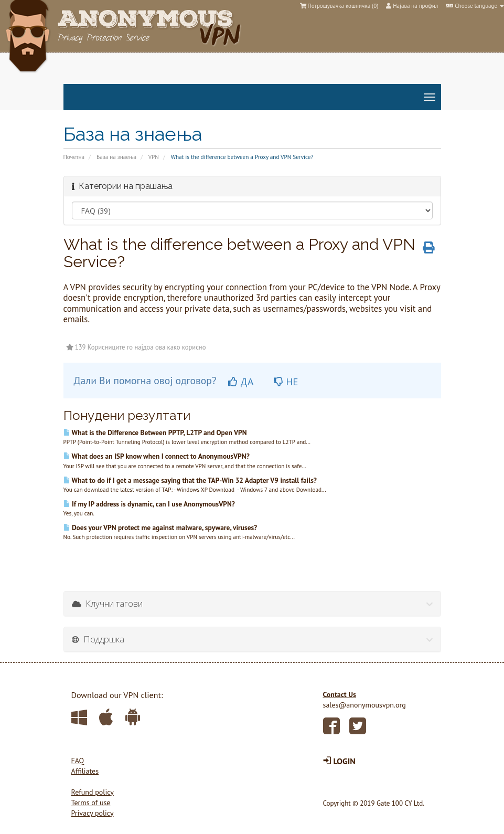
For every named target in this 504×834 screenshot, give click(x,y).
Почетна (74, 157)
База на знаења (116, 157)
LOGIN (339, 761)
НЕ (286, 382)
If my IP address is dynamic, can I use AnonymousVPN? (149, 504)
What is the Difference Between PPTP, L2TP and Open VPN (155, 432)
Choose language (475, 6)
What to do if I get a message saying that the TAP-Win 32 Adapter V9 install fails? (190, 480)
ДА (241, 382)
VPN (154, 157)
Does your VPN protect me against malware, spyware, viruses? (160, 527)
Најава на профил (412, 6)
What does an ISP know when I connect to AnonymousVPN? (157, 456)
